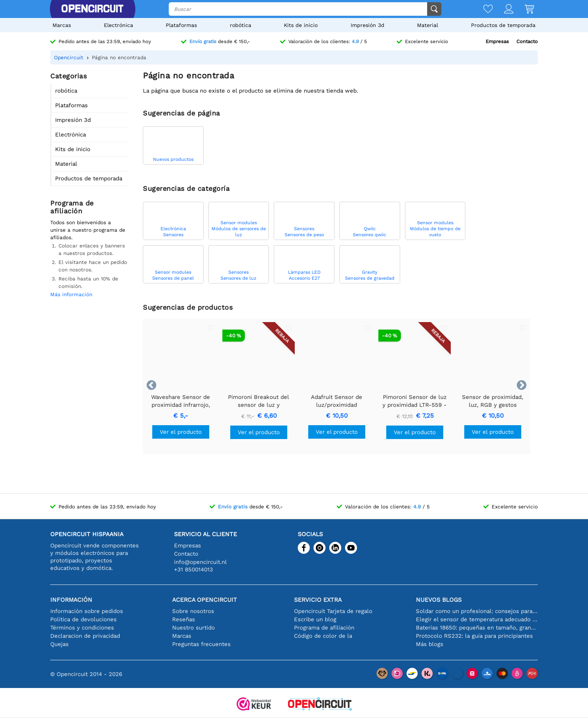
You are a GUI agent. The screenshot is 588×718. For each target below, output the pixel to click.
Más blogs (430, 644)
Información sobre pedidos (87, 611)
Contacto (527, 41)
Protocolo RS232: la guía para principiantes (474, 636)
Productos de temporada (503, 25)
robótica (241, 25)
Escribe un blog (315, 619)
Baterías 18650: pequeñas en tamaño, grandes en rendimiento (477, 628)
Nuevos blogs (439, 600)
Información (71, 600)
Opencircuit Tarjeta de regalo (333, 611)
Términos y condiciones (82, 628)
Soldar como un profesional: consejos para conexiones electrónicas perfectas (477, 611)
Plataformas (181, 25)
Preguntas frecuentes (201, 644)
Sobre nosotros (193, 611)
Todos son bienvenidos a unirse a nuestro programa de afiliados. (88, 230)
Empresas (497, 41)
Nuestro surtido (193, 628)
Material (427, 25)
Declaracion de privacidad (85, 636)
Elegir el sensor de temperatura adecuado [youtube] (477, 619)
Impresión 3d (367, 25)
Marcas (62, 25)
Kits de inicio (301, 25)
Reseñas (184, 619)
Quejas (59, 644)
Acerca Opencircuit (205, 600)
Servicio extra (318, 600)
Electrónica (118, 25)
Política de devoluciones (83, 619)
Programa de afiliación (324, 628)
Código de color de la (323, 636)
